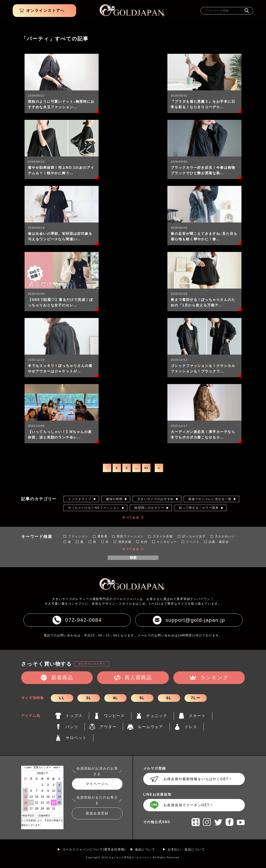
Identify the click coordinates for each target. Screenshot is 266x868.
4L (115, 698)
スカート (197, 716)
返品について (145, 849)
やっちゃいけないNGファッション (94, 508)
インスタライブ (80, 499)
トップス (74, 716)
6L (169, 698)
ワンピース (114, 716)
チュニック (157, 716)
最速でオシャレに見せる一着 (210, 499)
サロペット (76, 738)
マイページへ (97, 784)
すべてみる (131, 517)
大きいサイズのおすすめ (156, 499)
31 (146, 468)
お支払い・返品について (186, 849)
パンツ (72, 727)
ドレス (191, 727)
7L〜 (196, 698)
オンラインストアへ (92, 664)
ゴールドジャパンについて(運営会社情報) (94, 849)
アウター (108, 727)
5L (142, 698)
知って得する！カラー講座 (199, 508)
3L (89, 698)
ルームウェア (150, 727)
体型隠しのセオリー (149, 508)
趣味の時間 (114, 499)
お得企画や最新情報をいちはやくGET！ (198, 779)
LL (62, 698)
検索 (133, 558)
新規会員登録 (97, 813)
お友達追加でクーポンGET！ (189, 805)
